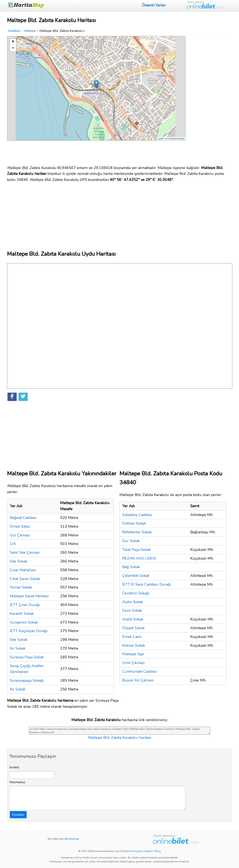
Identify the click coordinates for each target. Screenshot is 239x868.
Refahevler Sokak (137, 532)
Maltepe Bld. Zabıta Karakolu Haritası (120, 738)
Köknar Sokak (134, 645)
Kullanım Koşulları (132, 851)
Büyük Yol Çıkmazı (138, 680)
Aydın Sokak (133, 602)
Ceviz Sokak (132, 610)
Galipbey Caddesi (137, 515)
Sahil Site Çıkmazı (25, 552)
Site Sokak (19, 561)
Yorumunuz (17, 782)
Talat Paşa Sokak (136, 550)
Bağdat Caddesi (23, 518)
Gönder (18, 815)
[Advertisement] (209, 99)
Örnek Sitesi (20, 526)
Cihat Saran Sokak (25, 579)
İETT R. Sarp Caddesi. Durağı (147, 584)
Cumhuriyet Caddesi (139, 671)
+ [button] (13, 42)
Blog (158, 851)
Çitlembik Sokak (136, 576)
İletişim (149, 851)
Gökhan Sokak (134, 523)
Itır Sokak (18, 648)
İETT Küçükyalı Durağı (29, 631)
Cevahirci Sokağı (136, 593)
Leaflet (161, 139)
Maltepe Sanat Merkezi (29, 596)
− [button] (13, 48)
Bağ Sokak (131, 567)
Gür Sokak (131, 541)
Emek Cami (132, 637)
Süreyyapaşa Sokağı (27, 680)
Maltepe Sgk (133, 654)
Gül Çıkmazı (20, 535)
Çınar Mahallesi (23, 570)
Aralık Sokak (133, 619)
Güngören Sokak (24, 622)
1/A (13, 544)
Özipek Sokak (133, 628)
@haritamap (72, 839)
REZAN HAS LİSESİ (139, 558)
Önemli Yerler (154, 5)
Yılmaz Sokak (21, 587)
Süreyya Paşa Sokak (27, 657)
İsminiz (14, 767)
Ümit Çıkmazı (133, 663)
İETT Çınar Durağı (25, 605)
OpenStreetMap (176, 139)
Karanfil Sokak (22, 614)
